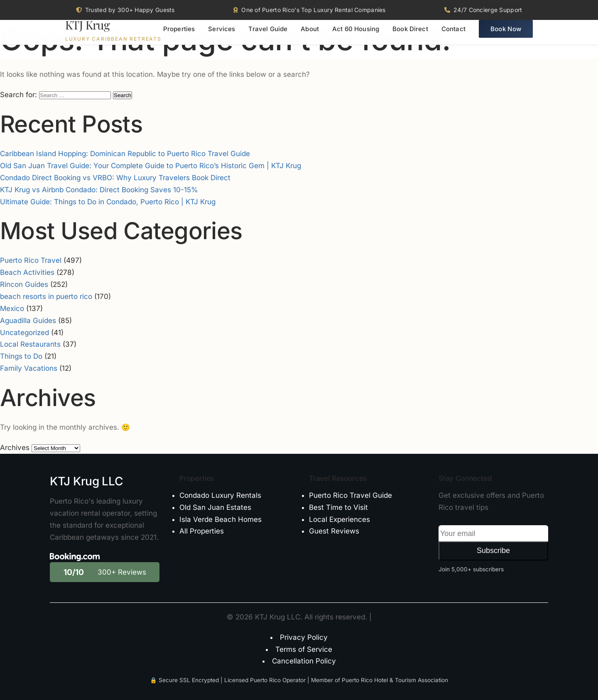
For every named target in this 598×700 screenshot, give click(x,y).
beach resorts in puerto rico (46, 296)
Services (222, 35)
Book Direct (410, 35)
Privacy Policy (304, 637)
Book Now (506, 35)
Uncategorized (25, 333)
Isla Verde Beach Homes (221, 519)
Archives (15, 448)
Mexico (12, 308)
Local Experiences (339, 519)
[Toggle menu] (162, 35)
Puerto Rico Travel (31, 260)
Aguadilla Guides (28, 321)
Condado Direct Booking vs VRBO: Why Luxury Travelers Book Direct (115, 178)
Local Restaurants (30, 344)
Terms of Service (304, 649)
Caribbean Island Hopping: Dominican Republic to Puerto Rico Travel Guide (125, 154)
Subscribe (493, 551)
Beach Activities (27, 272)
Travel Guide (268, 35)
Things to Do (21, 356)
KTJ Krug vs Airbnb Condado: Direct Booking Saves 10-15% (99, 190)
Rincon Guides (24, 284)
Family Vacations (29, 368)
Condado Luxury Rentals (220, 495)
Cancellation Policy (304, 661)
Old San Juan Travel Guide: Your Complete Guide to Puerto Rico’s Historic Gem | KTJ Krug (151, 166)
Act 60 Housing (356, 35)
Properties (179, 35)
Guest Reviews (334, 531)
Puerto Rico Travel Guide (350, 495)
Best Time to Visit (338, 507)
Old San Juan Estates (215, 507)
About (310, 35)
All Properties (202, 531)
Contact (453, 35)
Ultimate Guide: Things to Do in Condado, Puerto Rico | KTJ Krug (108, 202)
